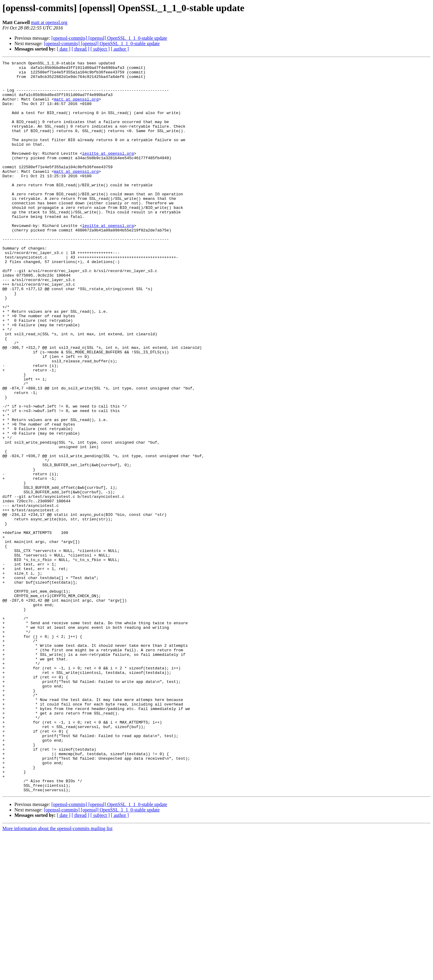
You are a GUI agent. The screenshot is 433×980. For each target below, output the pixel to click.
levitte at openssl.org (108, 172)
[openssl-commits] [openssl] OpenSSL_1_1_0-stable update (109, 38)
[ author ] (120, 49)
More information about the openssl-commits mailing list (57, 975)
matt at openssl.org (49, 22)
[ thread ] (80, 49)
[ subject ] (100, 49)
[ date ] (64, 49)
